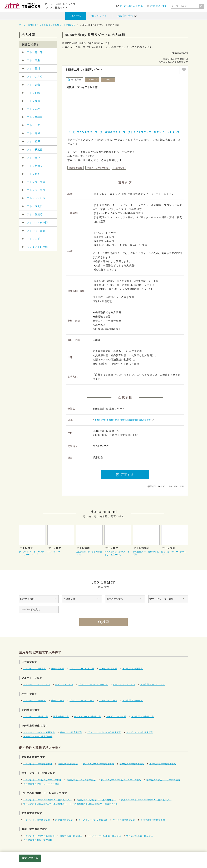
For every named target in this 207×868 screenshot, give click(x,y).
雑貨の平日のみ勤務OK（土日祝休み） (96, 800)
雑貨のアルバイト (64, 684)
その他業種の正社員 (133, 669)
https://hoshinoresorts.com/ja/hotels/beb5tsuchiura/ (123, 420)
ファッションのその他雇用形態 (39, 732)
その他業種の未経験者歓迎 (163, 764)
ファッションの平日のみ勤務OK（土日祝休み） (47, 800)
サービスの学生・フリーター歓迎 (163, 780)
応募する (125, 475)
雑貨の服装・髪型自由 (71, 836)
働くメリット (99, 16)
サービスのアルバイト (124, 684)
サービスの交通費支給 (124, 820)
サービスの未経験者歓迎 (132, 764)
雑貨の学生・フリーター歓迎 (81, 780)
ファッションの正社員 (34, 669)
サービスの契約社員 (116, 717)
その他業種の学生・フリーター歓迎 (41, 784)
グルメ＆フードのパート (82, 701)
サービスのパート (108, 701)
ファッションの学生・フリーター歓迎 (42, 780)
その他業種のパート (133, 701)
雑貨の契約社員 (61, 717)
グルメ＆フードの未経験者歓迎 (99, 764)
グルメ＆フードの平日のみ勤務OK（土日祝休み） (146, 800)
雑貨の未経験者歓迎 (68, 764)
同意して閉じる (30, 858)
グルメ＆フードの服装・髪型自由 (104, 836)
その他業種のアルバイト (153, 684)
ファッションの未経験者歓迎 (38, 764)
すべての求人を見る (131, 6)
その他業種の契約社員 (143, 717)
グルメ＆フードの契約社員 (87, 717)
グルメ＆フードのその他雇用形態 (104, 732)
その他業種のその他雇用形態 (38, 737)
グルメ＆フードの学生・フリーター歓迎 (121, 780)
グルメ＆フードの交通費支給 (93, 820)
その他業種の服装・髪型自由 (38, 840)
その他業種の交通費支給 (153, 820)
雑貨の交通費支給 (64, 820)
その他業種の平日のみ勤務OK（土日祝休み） (95, 804)
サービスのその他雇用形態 (140, 732)
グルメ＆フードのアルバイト (93, 684)
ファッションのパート (34, 701)
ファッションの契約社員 (36, 717)
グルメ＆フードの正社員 (82, 669)
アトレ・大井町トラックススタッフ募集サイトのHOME (47, 25)
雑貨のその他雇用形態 (71, 732)
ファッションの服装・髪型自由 (39, 836)
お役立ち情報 (125, 16)
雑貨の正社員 (58, 669)
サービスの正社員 (108, 669)
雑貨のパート (58, 701)
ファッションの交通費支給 (37, 820)
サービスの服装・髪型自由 (140, 836)
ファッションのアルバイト (37, 684)
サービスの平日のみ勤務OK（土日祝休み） (45, 804)
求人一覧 (76, 16)
